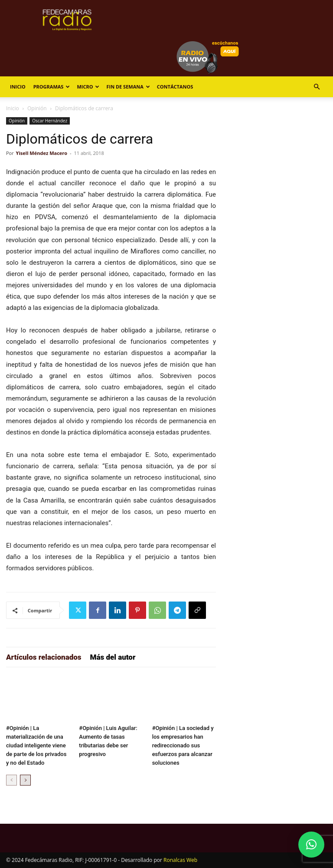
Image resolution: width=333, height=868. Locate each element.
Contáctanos (175, 87)
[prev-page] (11, 780)
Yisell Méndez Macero (42, 153)
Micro (88, 87)
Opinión (37, 108)
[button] (317, 87)
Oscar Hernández (50, 121)
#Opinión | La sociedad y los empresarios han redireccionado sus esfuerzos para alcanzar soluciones (183, 745)
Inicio (18, 87)
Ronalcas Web (180, 860)
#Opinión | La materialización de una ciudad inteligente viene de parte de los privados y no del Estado (36, 745)
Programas (52, 87)
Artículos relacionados (44, 657)
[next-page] (25, 780)
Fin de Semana (128, 87)
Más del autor (113, 657)
